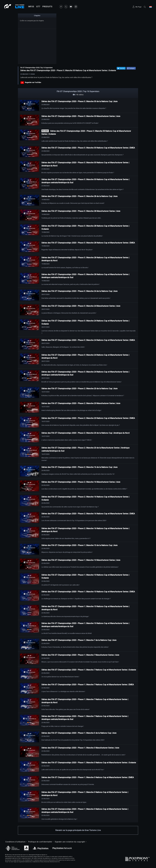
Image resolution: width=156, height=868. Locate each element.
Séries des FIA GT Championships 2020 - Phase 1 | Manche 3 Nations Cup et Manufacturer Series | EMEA (88, 777)
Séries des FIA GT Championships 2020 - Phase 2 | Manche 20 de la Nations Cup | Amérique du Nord (85, 433)
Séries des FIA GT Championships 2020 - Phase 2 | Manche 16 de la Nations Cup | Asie (79, 467)
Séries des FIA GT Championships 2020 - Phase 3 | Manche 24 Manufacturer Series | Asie (81, 306)
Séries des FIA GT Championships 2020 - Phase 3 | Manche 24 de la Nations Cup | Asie (79, 291)
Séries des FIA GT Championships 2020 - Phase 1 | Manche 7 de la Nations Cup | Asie (79, 640)
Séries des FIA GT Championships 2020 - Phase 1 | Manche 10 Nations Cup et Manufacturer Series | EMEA (88, 592)
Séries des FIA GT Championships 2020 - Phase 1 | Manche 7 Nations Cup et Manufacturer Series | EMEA (88, 685)
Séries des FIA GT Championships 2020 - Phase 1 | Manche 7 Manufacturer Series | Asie (80, 655)
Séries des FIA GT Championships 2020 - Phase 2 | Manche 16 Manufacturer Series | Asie (81, 482)
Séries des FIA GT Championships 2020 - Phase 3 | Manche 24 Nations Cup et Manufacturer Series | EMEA (88, 340)
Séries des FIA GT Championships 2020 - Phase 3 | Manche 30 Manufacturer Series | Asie (81, 116)
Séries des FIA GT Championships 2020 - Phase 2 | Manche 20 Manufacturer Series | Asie (81, 403)
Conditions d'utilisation (15, 842)
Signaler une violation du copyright (70, 842)
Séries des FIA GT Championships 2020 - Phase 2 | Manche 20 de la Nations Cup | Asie (79, 389)
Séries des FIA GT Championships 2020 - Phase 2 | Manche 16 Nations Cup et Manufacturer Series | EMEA (88, 514)
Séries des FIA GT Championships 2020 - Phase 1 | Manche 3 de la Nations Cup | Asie (79, 733)
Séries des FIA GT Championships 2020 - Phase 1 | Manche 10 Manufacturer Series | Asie (81, 560)
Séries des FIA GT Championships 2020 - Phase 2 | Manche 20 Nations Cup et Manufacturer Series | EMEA (88, 418)
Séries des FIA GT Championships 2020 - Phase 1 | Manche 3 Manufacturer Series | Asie (80, 748)
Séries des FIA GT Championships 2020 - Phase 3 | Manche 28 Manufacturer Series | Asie (81, 211)
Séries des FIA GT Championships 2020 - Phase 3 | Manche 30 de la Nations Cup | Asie (79, 101)
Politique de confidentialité (40, 842)
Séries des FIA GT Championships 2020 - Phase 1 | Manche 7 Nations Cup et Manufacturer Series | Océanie (89, 670)
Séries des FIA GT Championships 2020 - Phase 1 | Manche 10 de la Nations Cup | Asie (79, 545)
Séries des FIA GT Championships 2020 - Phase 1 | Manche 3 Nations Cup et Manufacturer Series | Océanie (89, 763)
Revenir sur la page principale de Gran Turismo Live (78, 830)
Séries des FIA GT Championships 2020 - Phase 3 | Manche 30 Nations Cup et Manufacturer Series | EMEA (88, 148)
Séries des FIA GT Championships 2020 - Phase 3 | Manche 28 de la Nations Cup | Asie (79, 196)
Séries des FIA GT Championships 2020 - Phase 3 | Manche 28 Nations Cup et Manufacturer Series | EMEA (88, 243)
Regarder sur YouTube (33, 82)
